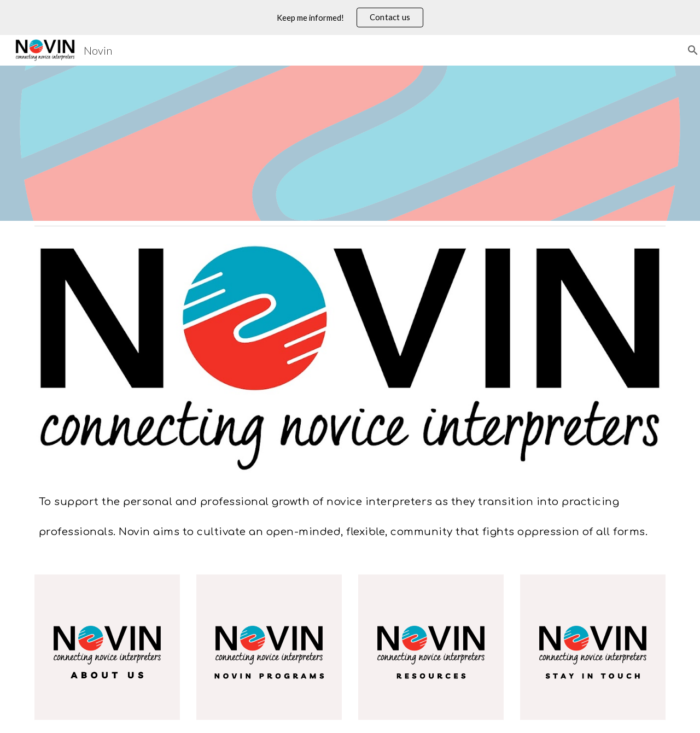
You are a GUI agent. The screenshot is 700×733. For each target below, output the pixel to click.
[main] (350, 511)
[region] (350, 17)
